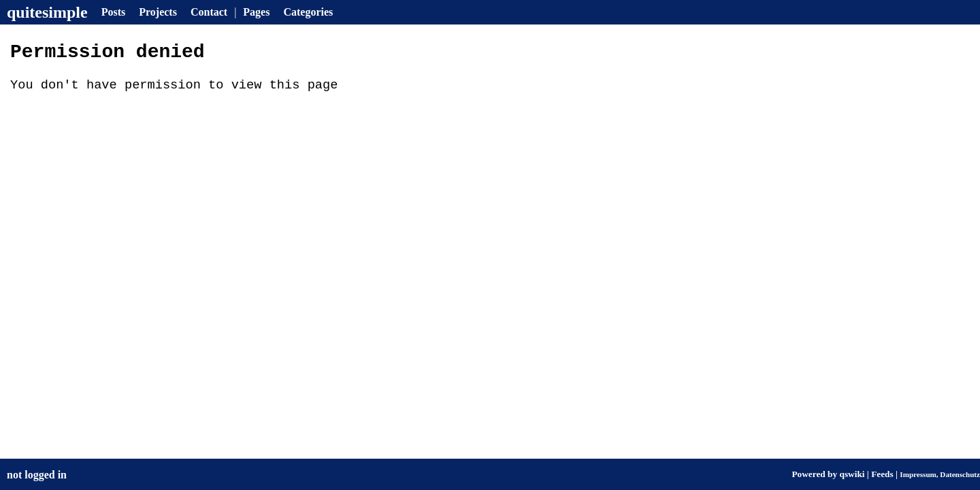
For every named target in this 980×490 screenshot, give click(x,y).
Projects (158, 12)
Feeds (882, 474)
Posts (114, 12)
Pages (256, 12)
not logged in (37, 475)
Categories (308, 12)
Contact (209, 12)
